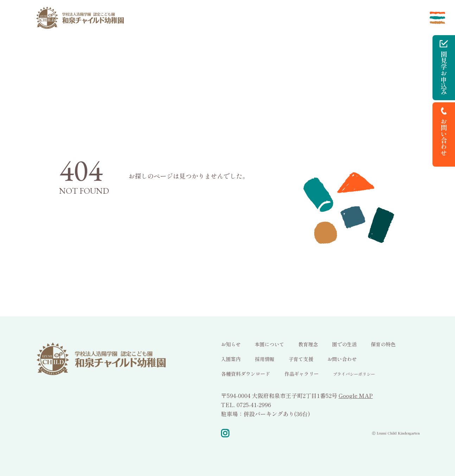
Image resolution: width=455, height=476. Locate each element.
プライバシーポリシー (354, 374)
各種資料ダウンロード (246, 374)
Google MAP (356, 395)
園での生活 (345, 344)
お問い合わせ (342, 359)
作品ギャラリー (302, 374)
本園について (270, 344)
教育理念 (308, 344)
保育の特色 (383, 344)
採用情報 (265, 359)
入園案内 (231, 359)
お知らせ (231, 344)
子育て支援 (301, 359)
